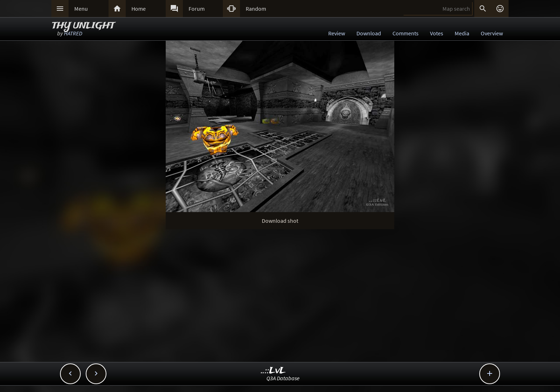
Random (256, 9)
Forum (197, 9)
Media (462, 33)
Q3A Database (283, 378)
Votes (437, 33)
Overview (492, 33)
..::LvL (273, 371)
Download (369, 33)
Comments (406, 33)
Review (337, 33)
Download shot (280, 221)
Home (139, 9)
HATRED (73, 33)
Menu (81, 9)
